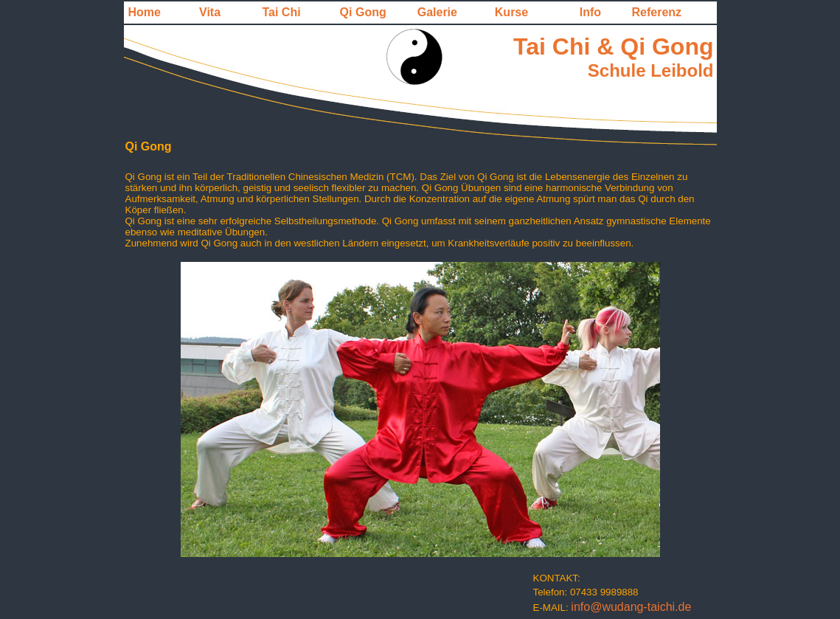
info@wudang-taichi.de (631, 607)
